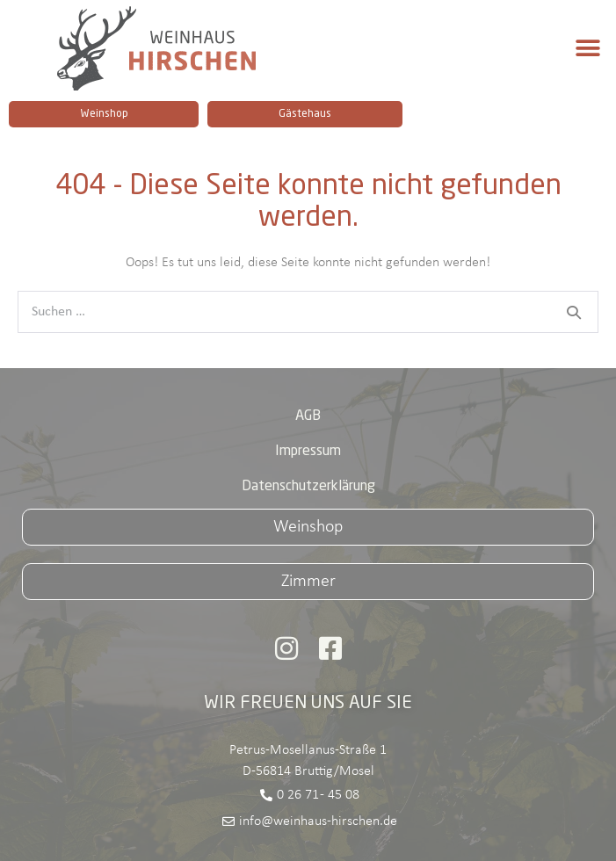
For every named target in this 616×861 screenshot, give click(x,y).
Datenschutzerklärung (308, 487)
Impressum (308, 452)
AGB (308, 416)
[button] (587, 49)
